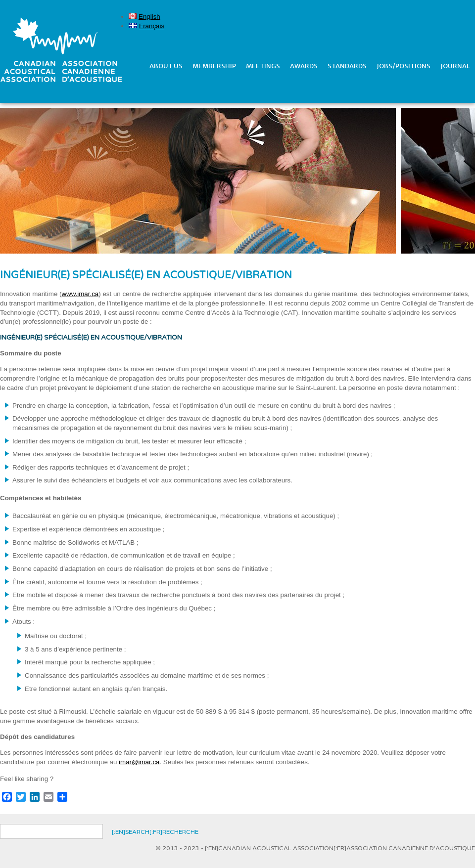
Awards (304, 66)
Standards (347, 66)
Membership (214, 66)
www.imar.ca (80, 294)
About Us (166, 66)
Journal (455, 66)
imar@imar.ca (139, 762)
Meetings (263, 66)
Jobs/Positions (404, 66)
